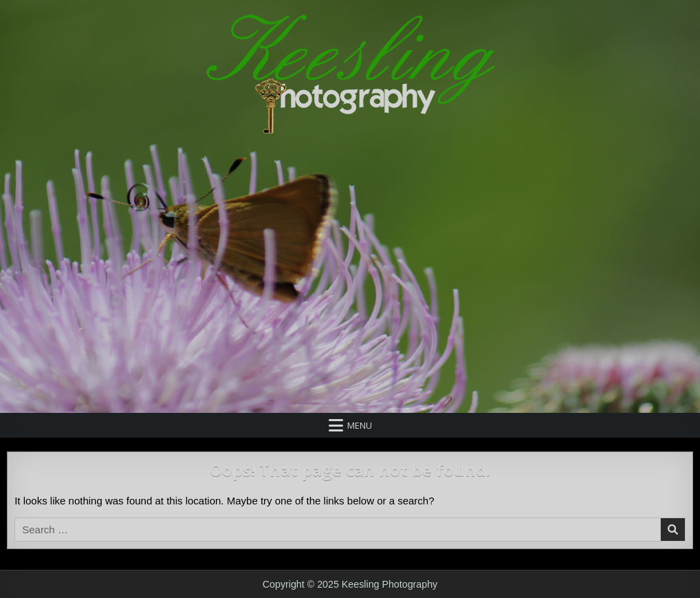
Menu (360, 425)
